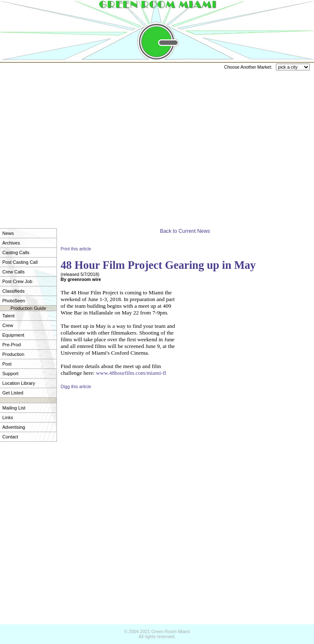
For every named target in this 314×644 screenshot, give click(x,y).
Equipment (14, 335)
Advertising (14, 427)
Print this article (76, 249)
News (8, 233)
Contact (10, 437)
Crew (8, 325)
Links (8, 417)
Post (7, 364)
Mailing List (14, 408)
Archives (11, 243)
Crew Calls (14, 272)
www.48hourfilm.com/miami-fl (131, 373)
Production (14, 354)
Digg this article (76, 386)
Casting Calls (16, 252)
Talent (9, 316)
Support (11, 374)
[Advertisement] (78, 141)
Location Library (19, 383)
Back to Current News (185, 231)
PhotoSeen (14, 301)
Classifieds (14, 291)
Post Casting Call (20, 262)
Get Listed (13, 393)
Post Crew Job (18, 281)
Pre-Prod (12, 345)
